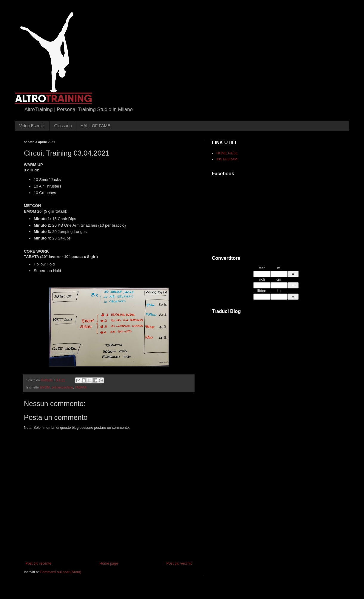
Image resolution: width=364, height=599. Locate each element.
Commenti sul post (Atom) (60, 572)
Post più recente (38, 563)
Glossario (63, 126)
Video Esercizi (32, 126)
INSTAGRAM (227, 159)
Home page (109, 563)
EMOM (45, 387)
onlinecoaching (62, 387)
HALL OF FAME (95, 126)
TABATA (81, 387)
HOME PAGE (227, 153)
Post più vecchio (179, 563)
